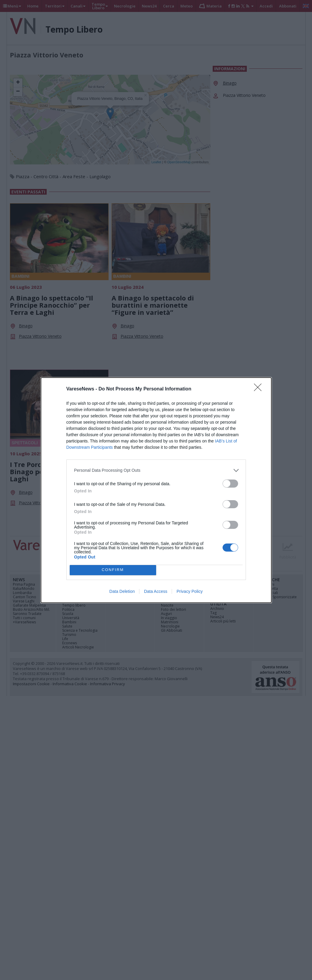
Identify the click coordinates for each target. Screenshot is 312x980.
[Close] (260, 389)
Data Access (156, 591)
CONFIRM (113, 570)
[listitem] (156, 470)
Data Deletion (122, 591)
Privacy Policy (190, 591)
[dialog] (156, 490)
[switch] (230, 484)
